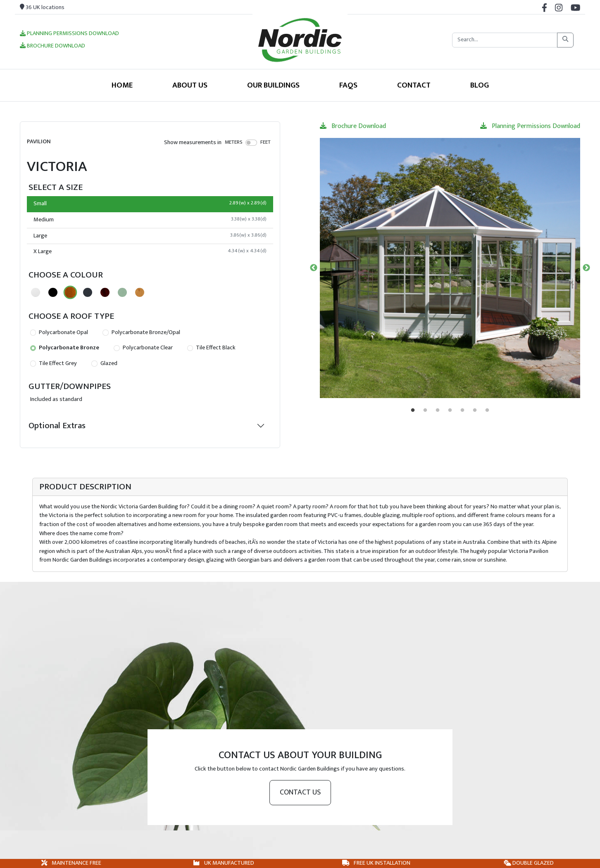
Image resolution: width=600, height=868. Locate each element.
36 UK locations (42, 7)
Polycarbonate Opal (59, 332)
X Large (150, 251)
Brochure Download (52, 46)
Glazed (104, 363)
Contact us (300, 792)
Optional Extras (57, 426)
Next (586, 268)
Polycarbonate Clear (143, 348)
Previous (314, 268)
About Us (190, 85)
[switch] (251, 142)
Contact (414, 85)
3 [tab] (438, 410)
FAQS (348, 85)
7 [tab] (487, 410)
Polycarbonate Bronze (65, 348)
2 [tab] (425, 410)
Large (150, 236)
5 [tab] (462, 410)
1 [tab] (413, 410)
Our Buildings (273, 85)
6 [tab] (475, 410)
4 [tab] (450, 410)
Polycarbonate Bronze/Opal (141, 332)
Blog (480, 85)
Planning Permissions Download (69, 34)
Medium (150, 220)
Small (150, 204)
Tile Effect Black (211, 348)
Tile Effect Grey (54, 363)
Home (122, 85)
